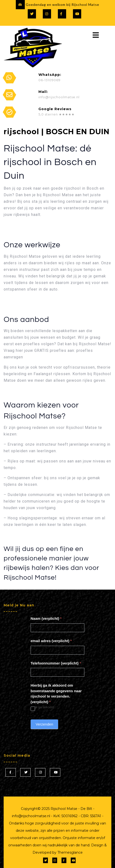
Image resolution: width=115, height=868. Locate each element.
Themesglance (70, 852)
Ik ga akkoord (42, 707)
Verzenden (44, 724)
